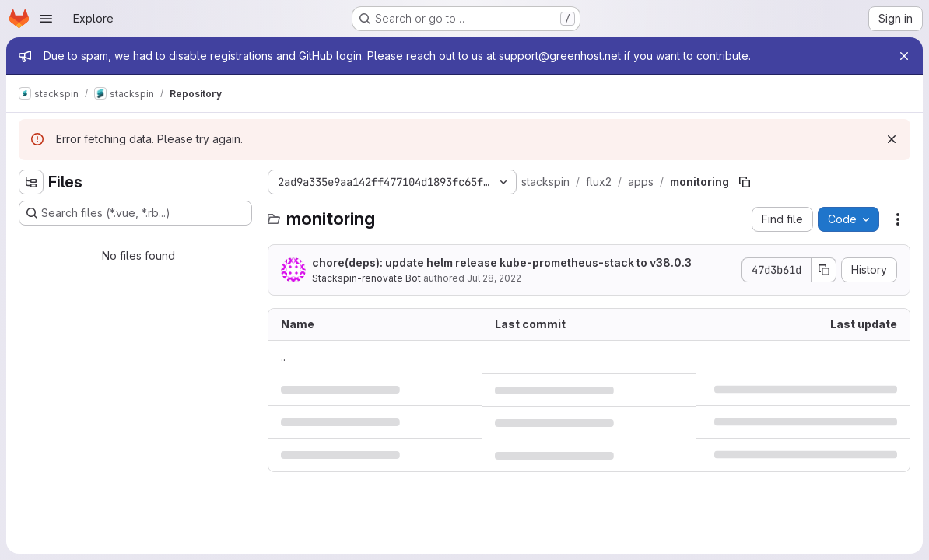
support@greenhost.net (560, 56)
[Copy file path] (745, 182)
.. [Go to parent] (283, 357)
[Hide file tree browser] (31, 182)
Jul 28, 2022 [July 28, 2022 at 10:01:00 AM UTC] (494, 278)
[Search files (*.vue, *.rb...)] (135, 213)
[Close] (904, 56)
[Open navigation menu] (46, 19)
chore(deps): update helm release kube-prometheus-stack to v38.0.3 (502, 262)
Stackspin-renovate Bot (366, 278)
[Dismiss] (892, 139)
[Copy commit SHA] (824, 270)
